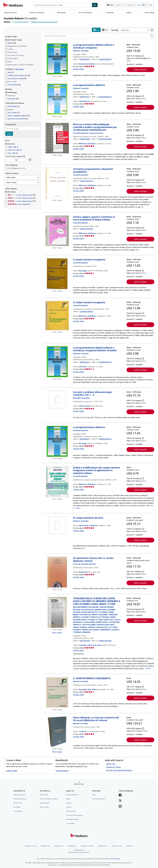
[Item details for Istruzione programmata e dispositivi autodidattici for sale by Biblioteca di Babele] (57, 183)
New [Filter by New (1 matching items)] (10, 72)
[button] (152, 36)
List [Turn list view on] (96, 30)
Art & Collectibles (86, 12)
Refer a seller (44, 807)
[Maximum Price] (23, 160)
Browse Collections (37, 12)
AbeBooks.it (72, 846)
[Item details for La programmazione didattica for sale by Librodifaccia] (57, 99)
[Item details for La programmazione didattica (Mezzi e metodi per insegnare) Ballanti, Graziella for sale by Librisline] (57, 362)
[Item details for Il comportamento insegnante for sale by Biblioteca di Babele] (57, 316)
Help (150, 5)
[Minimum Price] (10, 160)
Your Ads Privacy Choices (75, 815)
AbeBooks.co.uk (31, 846)
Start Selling (149, 12)
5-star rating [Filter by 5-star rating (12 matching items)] (19, 204)
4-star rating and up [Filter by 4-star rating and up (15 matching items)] (22, 201)
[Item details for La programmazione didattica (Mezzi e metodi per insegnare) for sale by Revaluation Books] (57, 59)
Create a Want (12, 771)
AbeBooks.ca (103, 846)
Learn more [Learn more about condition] (19, 69)
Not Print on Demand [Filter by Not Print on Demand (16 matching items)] (17, 119)
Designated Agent (72, 819)
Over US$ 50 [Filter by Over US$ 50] (12, 153)
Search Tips (111, 764)
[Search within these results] (99, 36)
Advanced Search (10, 12)
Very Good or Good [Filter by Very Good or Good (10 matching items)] (16, 79)
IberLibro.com (117, 846)
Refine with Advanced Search (44, 22)
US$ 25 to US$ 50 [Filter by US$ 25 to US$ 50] (14, 150)
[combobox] (63, 5)
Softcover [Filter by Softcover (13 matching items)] (12, 99)
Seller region (11, 177)
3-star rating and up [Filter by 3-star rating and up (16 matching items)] (22, 198)
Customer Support (99, 799)
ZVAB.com (130, 846)
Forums (69, 807)
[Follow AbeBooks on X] (120, 801)
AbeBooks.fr (59, 846)
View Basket (18, 811)
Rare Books (62, 12)
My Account (129, 5)
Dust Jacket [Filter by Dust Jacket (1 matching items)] (12, 113)
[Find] (95, 5)
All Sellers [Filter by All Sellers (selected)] (12, 192)
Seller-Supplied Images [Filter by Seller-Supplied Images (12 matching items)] (17, 116)
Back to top (79, 784)
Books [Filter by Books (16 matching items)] (11, 43)
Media (68, 799)
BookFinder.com (79, 851)
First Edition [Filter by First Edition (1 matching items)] (12, 106)
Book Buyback (45, 803)
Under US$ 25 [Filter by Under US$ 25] (12, 147)
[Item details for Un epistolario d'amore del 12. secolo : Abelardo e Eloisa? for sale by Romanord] (57, 572)
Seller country (11, 182)
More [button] (79, 508)
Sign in (119, 5)
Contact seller (79, 69)
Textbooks (109, 12)
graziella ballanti (22, 22)
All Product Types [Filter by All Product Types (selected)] (14, 40)
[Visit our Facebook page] (120, 795)
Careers (69, 803)
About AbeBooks (72, 795)
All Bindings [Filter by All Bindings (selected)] (11, 92)
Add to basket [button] (140, 70)
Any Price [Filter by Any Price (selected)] (10, 144)
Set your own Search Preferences (119, 770)
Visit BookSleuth (62, 771)
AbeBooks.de (45, 846)
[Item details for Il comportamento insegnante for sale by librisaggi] (57, 274)
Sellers (129, 12)
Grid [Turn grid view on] (105, 30)
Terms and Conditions (113, 859)
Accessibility (70, 824)
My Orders (17, 807)
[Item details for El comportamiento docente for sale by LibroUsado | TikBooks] (57, 525)
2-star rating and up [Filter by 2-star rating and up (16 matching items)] (22, 195)
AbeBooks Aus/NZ (87, 846)
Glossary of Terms (113, 767)
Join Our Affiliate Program (49, 799)
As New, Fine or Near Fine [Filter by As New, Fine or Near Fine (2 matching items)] (18, 75)
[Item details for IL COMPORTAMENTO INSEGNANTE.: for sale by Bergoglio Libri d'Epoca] (57, 692)
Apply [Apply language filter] (9, 134)
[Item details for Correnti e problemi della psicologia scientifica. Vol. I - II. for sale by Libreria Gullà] (57, 399)
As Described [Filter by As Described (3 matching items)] (13, 85)
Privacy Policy (71, 811)
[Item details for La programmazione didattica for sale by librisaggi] (57, 441)
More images (57, 633)
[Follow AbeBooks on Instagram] (120, 807)
